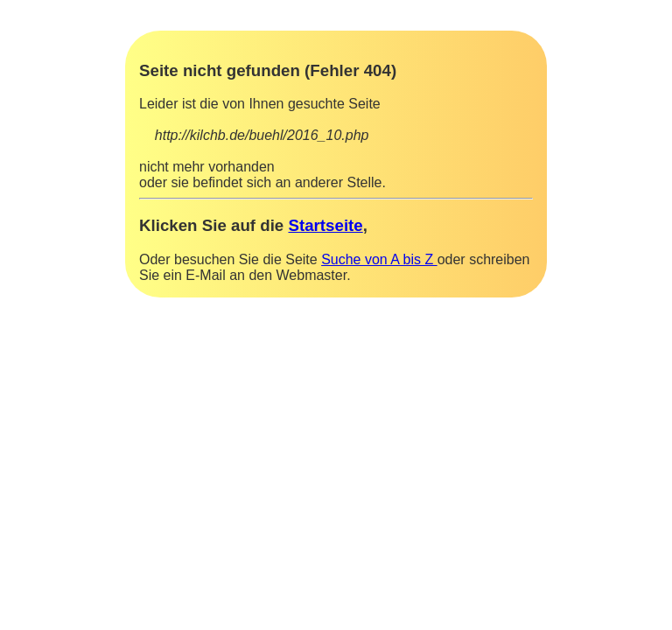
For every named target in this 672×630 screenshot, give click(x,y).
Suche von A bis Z (379, 259)
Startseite (325, 225)
